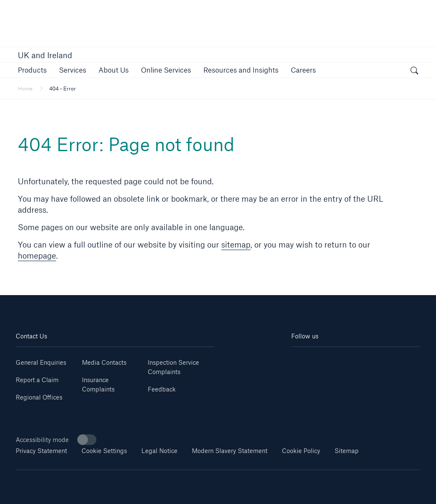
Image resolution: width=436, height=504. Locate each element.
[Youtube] (323, 359)
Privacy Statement (41, 451)
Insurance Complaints (98, 384)
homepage (37, 256)
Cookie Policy (301, 451)
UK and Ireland (45, 55)
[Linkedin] (302, 359)
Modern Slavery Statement (230, 451)
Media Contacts (104, 362)
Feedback (162, 389)
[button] (32, 70)
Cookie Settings (104, 451)
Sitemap (347, 451)
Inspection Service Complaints (173, 367)
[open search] (414, 71)
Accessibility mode (56, 440)
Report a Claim (37, 380)
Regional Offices (39, 397)
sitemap (236, 245)
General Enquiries (41, 362)
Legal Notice (159, 451)
